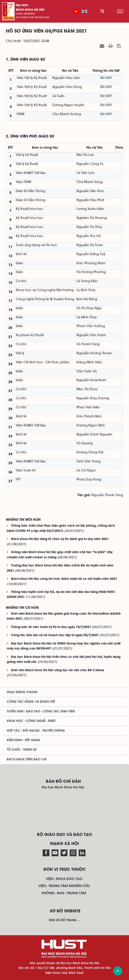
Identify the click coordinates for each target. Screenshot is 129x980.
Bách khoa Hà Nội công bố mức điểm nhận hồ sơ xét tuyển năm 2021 (64, 579)
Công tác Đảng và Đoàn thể (31, 702)
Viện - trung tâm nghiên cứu (64, 886)
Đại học (22, 5)
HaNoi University (25, 14)
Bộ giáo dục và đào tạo (64, 835)
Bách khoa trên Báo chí (27, 759)
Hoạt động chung (22, 692)
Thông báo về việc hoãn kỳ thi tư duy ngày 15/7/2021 (51, 627)
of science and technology (33, 17)
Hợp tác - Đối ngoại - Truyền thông (36, 731)
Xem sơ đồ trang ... (64, 920)
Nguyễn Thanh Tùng (107, 495)
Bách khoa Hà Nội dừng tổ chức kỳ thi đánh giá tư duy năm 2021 (60, 539)
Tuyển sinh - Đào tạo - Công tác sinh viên (41, 711)
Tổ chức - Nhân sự (22, 750)
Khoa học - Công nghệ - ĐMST (31, 721)
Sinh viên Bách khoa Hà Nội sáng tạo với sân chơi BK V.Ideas (58, 670)
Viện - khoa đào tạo (64, 879)
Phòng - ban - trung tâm (64, 893)
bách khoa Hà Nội (30, 10)
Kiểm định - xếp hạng (23, 740)
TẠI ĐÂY (106, 78)
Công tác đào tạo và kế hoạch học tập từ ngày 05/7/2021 (55, 635)
